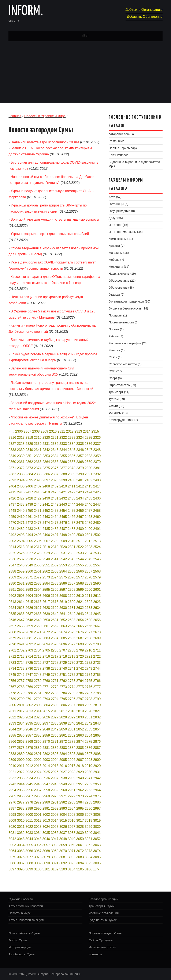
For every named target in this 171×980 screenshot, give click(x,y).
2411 (72, 486)
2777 (97, 687)
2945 (29, 784)
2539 (38, 559)
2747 (29, 675)
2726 (38, 663)
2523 (89, 547)
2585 (55, 583)
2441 (46, 504)
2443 (63, 504)
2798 (89, 699)
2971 (63, 796)
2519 (55, 547)
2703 (29, 650)
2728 (55, 663)
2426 (12, 498)
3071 (72, 851)
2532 (72, 553)
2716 (46, 656)
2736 (29, 668)
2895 (72, 754)
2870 (46, 742)
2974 (89, 796)
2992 (55, 808)
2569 (12, 577)
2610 (80, 596)
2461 (29, 517)
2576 (72, 577)
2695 (55, 644)
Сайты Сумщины (101, 940)
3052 (97, 839)
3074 (97, 851)
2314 (87, 431)
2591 (12, 590)
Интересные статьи (103, 947)
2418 (38, 492)
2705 (46, 650)
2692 (29, 644)
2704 (38, 650)
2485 (46, 529)
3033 (29, 833)
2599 (80, 590)
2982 (63, 802)
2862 (72, 735)
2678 (97, 632)
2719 (72, 656)
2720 (80, 656)
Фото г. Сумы (18, 940)
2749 (46, 675)
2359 (97, 456)
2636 (21, 614)
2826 (46, 717)
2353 (46, 456)
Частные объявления (104, 913)
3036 (55, 833)
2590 (97, 583)
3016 (72, 821)
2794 (55, 699)
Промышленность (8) (124, 322)
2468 (89, 517)
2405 (21, 486)
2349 (12, 456)
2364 (46, 462)
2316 (12, 438)
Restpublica (117, 141)
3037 (63, 833)
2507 (46, 541)
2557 (97, 565)
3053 (12, 845)
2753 (80, 675)
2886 (89, 748)
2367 (72, 462)
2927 (63, 772)
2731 (80, 663)
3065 (21, 851)
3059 (63, 845)
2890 (29, 754)
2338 (12, 450)
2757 (21, 681)
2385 (38, 474)
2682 (38, 638)
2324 (80, 438)
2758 (29, 681)
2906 (72, 760)
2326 (97, 438)
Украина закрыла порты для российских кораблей (50, 234)
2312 (70, 431)
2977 (21, 802)
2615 (29, 602)
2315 (95, 431)
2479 (89, 523)
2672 (46, 632)
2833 (12, 723)
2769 (29, 687)
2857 (29, 735)
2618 (55, 602)
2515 (21, 547)
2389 (72, 474)
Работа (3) (116, 336)
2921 (12, 772)
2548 (21, 565)
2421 (63, 492)
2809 (89, 705)
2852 (80, 729)
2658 (21, 626)
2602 (12, 596)
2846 (29, 729)
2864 (89, 735)
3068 (46, 851)
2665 (80, 626)
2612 (97, 596)
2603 (21, 596)
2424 (89, 492)
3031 (12, 833)
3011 (29, 821)
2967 (29, 796)
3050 (80, 839)
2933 (21, 778)
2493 (21, 535)
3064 (12, 851)
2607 (55, 596)
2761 (55, 681)
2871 (55, 742)
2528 (38, 553)
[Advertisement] (85, 73)
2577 (80, 577)
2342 (46, 450)
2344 (63, 450)
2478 (80, 523)
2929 (80, 772)
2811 (12, 711)
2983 (72, 802)
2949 (63, 784)
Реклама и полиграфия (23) (128, 343)
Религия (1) (117, 350)
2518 (46, 547)
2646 (12, 620)
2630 (63, 608)
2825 (38, 717)
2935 (38, 778)
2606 (46, 596)
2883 (63, 748)
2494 (29, 535)
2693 (38, 644)
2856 (21, 735)
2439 (29, 504)
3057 (46, 845)
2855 (12, 735)
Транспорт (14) (119, 392)
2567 (89, 571)
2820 (89, 711)
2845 (21, 729)
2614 (21, 602)
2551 (46, 565)
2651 (55, 620)
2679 (12, 638)
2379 (80, 468)
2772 (55, 687)
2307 (27, 431)
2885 (80, 748)
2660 (38, 626)
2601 (97, 590)
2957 (38, 790)
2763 (72, 681)
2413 (89, 486)
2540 (46, 559)
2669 (21, 632)
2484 (38, 529)
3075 (12, 857)
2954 (12, 790)
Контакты (95, 954)
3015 (63, 821)
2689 (97, 638)
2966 (21, 796)
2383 (21, 474)
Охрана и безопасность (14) (128, 308)
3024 (46, 827)
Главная (15, 116)
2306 (19, 431)
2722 (97, 656)
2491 (97, 529)
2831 (89, 717)
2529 (46, 553)
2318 (29, 438)
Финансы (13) (118, 413)
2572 (38, 577)
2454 (63, 511)
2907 (80, 760)
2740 (63, 668)
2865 (97, 735)
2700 (97, 644)
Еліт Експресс (118, 155)
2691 (21, 644)
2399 (63, 480)
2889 (21, 754)
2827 (55, 717)
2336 (89, 444)
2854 (97, 729)
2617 (46, 602)
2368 (80, 462)
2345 (72, 450)
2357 (80, 456)
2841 (80, 723)
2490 (89, 529)
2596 (55, 590)
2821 (97, 711)
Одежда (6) (117, 295)
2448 (12, 511)
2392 (97, 474)
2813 (29, 711)
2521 (72, 547)
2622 (89, 602)
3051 (89, 839)
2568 (97, 571)
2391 (89, 474)
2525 (12, 553)
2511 (80, 541)
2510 (72, 541)
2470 (12, 523)
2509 (63, 541)
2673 (55, 632)
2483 (29, 529)
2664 (72, 626)
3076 (21, 857)
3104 (72, 869)
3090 (46, 863)
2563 (55, 571)
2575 (63, 577)
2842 (89, 723)
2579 (97, 577)
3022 (29, 827)
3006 (80, 815)
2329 (29, 444)
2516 (29, 547)
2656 (97, 620)
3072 (80, 851)
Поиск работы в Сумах (24, 933)
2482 (21, 529)
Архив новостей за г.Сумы (27, 920)
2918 (80, 766)
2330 (38, 444)
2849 (55, 729)
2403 (97, 480)
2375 (46, 468)
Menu (86, 36)
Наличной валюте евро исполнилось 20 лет (45, 142)
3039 (80, 833)
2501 (89, 535)
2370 (97, 462)
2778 (12, 693)
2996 (89, 808)
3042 (12, 839)
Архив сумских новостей (26, 906)
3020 (12, 827)
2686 (72, 638)
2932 (12, 778)
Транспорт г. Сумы (102, 906)
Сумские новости (21, 899)
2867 (21, 742)
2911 (21, 766)
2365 (55, 462)
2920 (97, 766)
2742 (80, 668)
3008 (97, 815)
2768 (21, 687)
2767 (12, 687)
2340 (29, 450)
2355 (63, 456)
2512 (89, 541)
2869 (38, 742)
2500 (80, 535)
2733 (97, 663)
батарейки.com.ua (121, 134)
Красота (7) (117, 246)
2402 (89, 480)
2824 (29, 717)
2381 (97, 468)
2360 (12, 462)
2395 (29, 480)
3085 (97, 857)
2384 (29, 474)
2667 (97, 626)
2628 (46, 608)
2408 (46, 486)
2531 (63, 553)
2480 (97, 523)
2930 (89, 772)
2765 (89, 681)
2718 (63, 656)
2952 (89, 784)
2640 (55, 614)
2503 (12, 541)
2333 (63, 444)
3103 (63, 869)
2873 (72, 742)
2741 (72, 668)
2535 (97, 553)
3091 (55, 863)
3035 (46, 833)
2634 (97, 608)
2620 (72, 602)
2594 (38, 590)
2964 (97, 790)
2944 (21, 784)
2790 (21, 699)
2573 (46, 577)
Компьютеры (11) (121, 239)
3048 (63, 839)
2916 (63, 766)
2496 (46, 535)
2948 (55, 784)
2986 (97, 802)
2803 (38, 705)
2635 (12, 614)
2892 (46, 754)
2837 (46, 723)
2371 (12, 468)
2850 (63, 729)
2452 (46, 511)
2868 (29, 742)
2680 (21, 638)
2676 (80, 632)
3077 (29, 857)
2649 (38, 620)
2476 (63, 523)
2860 (55, 735)
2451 (38, 511)
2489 (80, 529)
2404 (12, 486)
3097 (12, 869)
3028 (80, 827)
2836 (38, 723)
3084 (89, 857)
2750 (55, 675)
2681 (29, 638)
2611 (89, 596)
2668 (12, 632)
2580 (12, 583)
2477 (72, 523)
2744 (97, 668)
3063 (97, 845)
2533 (80, 553)
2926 (55, 772)
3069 (55, 851)
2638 (38, 614)
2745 (12, 675)
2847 (38, 729)
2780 (29, 693)
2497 (55, 535)
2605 (38, 596)
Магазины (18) (119, 253)
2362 (29, 462)
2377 (63, 468)
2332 (55, 444)
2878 (21, 748)
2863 (80, 735)
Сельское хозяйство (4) (125, 364)
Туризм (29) (117, 399)
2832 (97, 717)
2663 (63, 626)
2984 (80, 802)
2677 (89, 632)
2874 (80, 742)
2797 (80, 699)
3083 (80, 857)
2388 (63, 474)
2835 (29, 723)
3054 (21, 845)
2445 (80, 504)
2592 (21, 590)
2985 (89, 802)
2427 (21, 498)
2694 (46, 644)
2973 (80, 796)
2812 (21, 711)
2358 (89, 456)
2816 (55, 711)
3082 (72, 857)
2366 (63, 462)
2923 (29, 772)
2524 (97, 547)
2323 (72, 438)
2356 (72, 456)
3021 (21, 827)
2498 (63, 535)
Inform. (26, 11)
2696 (63, 644)
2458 (97, 511)
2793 (46, 699)
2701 (12, 650)
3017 (80, 821)
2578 (89, 577)
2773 (63, 687)
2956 (29, 790)
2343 (55, 450)
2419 (46, 492)
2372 (21, 468)
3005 (72, 815)
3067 (38, 851)
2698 (80, 644)
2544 (80, 559)
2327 (12, 444)
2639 (46, 614)
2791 (29, 699)
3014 (55, 821)
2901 (29, 760)
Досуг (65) (116, 218)
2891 (38, 754)
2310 (53, 431)
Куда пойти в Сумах (103, 920)
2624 (12, 608)
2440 (38, 504)
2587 (72, 583)
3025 (55, 827)
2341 (38, 450)
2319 (38, 438)
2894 (63, 754)
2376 (55, 468)
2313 (78, 431)
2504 (21, 541)
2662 (55, 626)
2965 (12, 796)
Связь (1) (115, 357)
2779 (21, 693)
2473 (38, 523)
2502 (97, 535)
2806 (63, 705)
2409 (55, 486)
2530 (55, 553)
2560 (29, 571)
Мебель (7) (116, 260)
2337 (97, 444)
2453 (55, 511)
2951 (80, 784)
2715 (38, 656)
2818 (72, 711)
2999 (21, 815)
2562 (46, 571)
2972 (72, 796)
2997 (97, 808)
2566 (80, 571)
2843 (97, 723)
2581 (21, 583)
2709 (80, 650)
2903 (46, 760)
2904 (55, 760)
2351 (29, 456)
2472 (29, 523)
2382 (12, 474)
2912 (29, 766)
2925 (46, 772)
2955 (21, 790)
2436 (97, 498)
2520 (63, 547)
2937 (55, 778)
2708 (72, 650)
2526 (21, 553)
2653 (72, 620)
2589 (89, 583)
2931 (97, 772)
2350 (21, 456)
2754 (89, 675)
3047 (55, 839)
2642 (72, 614)
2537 (21, 559)
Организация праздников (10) (129, 301)
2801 (21, 705)
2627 (38, 608)
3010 (21, 821)
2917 (72, 766)
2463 (46, 517)
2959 (55, 790)
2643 (80, 614)
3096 (97, 863)
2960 (63, 790)
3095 (89, 863)
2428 (29, 498)
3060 (72, 845)
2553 (63, 565)
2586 (63, 583)
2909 (97, 760)
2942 (97, 778)
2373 (29, 468)
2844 (12, 729)
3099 (29, 869)
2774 (72, 687)
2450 (29, 511)
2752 (72, 675)
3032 (21, 833)
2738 (46, 668)
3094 (80, 863)
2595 (46, 590)
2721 (89, 656)
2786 (80, 693)
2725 (29, 663)
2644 (89, 614)
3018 (89, 821)
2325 (89, 438)
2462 (38, 517)
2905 (63, 760)
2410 (63, 486)
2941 (89, 778)
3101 (46, 869)
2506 (38, 541)
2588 (80, 583)
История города (20, 947)
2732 (89, 663)
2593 (29, 590)
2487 (63, 529)
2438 (21, 504)
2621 (80, 602)
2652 (63, 620)
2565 (72, 571)
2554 (72, 565)
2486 (55, 529)
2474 (46, 523)
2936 (46, 778)
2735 (21, 668)
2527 (29, 553)
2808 (80, 705)
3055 (29, 845)
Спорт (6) (115, 378)
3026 (63, 827)
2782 (46, 693)
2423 (80, 492)
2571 (29, 577)
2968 (38, 796)
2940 (80, 778)
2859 (46, 735)
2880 (38, 748)
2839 (63, 723)
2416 (21, 492)
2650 (46, 620)
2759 (38, 681)
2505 (29, 541)
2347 (89, 450)
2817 (63, 711)
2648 (29, 620)
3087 (21, 863)
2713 (21, 656)
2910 (12, 766)
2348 (97, 450)
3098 (21, 869)
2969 (46, 796)
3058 (55, 845)
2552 (55, 565)
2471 (21, 523)
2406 (29, 486)
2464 (55, 517)
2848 (46, 729)
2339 (21, 450)
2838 (55, 723)
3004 (63, 815)
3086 (12, 863)
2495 (38, 535)
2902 (38, 760)
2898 (97, 754)
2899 (12, 760)
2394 (21, 480)
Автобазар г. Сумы (21, 954)
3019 (97, 821)
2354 (55, 456)
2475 (55, 523)
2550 (38, 565)
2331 (46, 444)
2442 (55, 504)
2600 (89, 590)
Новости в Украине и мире (45, 116)
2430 (46, 498)
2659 (29, 626)
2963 (89, 790)
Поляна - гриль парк (123, 148)
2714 (29, 656)
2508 (55, 541)
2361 (21, 462)
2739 (55, 668)
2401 (80, 480)
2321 (55, 438)
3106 (89, 869)
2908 (89, 760)
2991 (46, 808)
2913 (38, 766)
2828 (63, 717)
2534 (89, 553)
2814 (38, 711)
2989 (29, 808)
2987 (12, 808)
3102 (55, 869)
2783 (55, 693)
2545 (89, 559)
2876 (97, 742)
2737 (38, 668)
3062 (89, 845)
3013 (46, 821)
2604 (29, 596)
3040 (89, 833)
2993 (63, 808)
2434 (80, 498)
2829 (72, 717)
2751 (63, 675)
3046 (46, 839)
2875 (89, 742)
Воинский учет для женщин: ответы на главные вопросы (55, 219)
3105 (80, 869)
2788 (97, 693)
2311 (61, 431)
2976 (12, 802)
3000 (29, 815)
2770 (38, 687)
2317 (21, 438)
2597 (63, 590)
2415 (12, 492)
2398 (55, 480)
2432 (63, 498)
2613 (12, 602)
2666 (89, 626)
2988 (21, 808)
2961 (72, 790)
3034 (38, 833)
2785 (72, 693)
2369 (89, 462)
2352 (38, 456)
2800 (12, 705)
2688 (89, 638)
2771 (46, 687)
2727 (46, 663)
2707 (63, 650)
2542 (63, 559)
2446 (89, 504)
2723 (12, 663)
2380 (89, 468)
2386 (46, 474)
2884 (72, 748)
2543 (72, 559)
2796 (72, 699)
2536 (12, 559)
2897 (89, 754)
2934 (29, 778)
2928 (72, 772)
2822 (12, 717)
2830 (80, 717)
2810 (97, 705)
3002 (46, 815)
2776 (89, 687)
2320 (46, 438)
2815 (46, 711)
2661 (46, 626)
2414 (97, 486)
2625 (21, 608)
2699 (89, 644)
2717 (55, 656)
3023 (38, 827)
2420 (55, 492)
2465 (63, 517)
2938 (63, 778)
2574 (55, 577)
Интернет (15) (118, 225)
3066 (29, 851)
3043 (21, 839)
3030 (97, 827)
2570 (21, 577)
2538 (29, 559)
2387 (55, 474)
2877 (12, 748)
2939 (72, 778)
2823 (21, 717)
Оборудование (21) (122, 281)
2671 (38, 632)
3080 (55, 857)
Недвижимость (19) (122, 274)
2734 (12, 668)
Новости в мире (20, 913)
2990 (38, 808)
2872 (63, 742)
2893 (55, 754)
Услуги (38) (116, 406)
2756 (12, 681)
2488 (72, 529)
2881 (46, 748)
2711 (97, 650)
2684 (55, 638)
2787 (89, 693)
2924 (38, 772)
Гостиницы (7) (118, 204)
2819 (80, 711)
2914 (46, 766)
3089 (38, 863)
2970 (55, 796)
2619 (63, 602)
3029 (89, 827)
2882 (55, 748)
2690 (12, 644)
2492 (12, 535)
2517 (38, 547)
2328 (21, 444)
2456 (80, 511)
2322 (63, 438)
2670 (29, 632)
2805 (55, 705)
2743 (89, 668)
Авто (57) (115, 197)
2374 (38, 468)
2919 (89, 766)
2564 (63, 571)
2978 (29, 802)
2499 (72, 535)
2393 (12, 480)
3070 (63, 851)
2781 (38, 693)
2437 (12, 504)
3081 (63, 857)
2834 (21, 723)
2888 (12, 754)
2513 (97, 541)
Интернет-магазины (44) (126, 232)
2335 (80, 444)
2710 (89, 650)
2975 (97, 796)
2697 (72, 644)
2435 (89, 498)
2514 (12, 547)
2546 (97, 559)
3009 (12, 821)
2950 (72, 784)
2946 (38, 784)
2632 (80, 608)
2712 (12, 656)
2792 (38, 699)
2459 (12, 517)
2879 (29, 748)
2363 (38, 462)
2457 (89, 511)
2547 (12, 565)
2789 (12, 699)
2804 (46, 705)
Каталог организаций (104, 899)
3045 (38, 839)
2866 (12, 742)
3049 (72, 839)
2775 (80, 687)
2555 (80, 565)
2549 (29, 565)
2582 (29, 583)
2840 (72, 723)
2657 (12, 626)
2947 (46, 784)
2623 (97, 602)
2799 (97, 699)
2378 (72, 468)
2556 (89, 565)
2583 (38, 583)
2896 (80, 754)
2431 (55, 498)
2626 (29, 608)
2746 (21, 675)
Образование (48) (121, 288)
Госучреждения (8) (122, 211)
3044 (29, 839)
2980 (46, 802)
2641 (63, 614)
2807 (72, 705)
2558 (12, 571)
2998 (12, 815)
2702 (21, 650)
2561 (38, 571)
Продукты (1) (118, 315)
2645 (97, 614)
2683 (46, 638)
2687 (80, 638)
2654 (80, 620)
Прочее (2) (116, 329)
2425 (97, 492)
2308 (36, 431)
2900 (21, 760)
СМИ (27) (115, 371)
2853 (89, 729)
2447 (97, 504)
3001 (38, 815)
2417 (29, 492)
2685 (63, 638)
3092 (63, 863)
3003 (55, 815)
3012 (38, 821)
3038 (72, 833)
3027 (72, 827)
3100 (38, 869)
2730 (72, 663)
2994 (72, 808)
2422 (72, 492)
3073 (89, 851)
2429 (38, 498)
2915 (55, 766)
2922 (21, 772)
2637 (29, 614)
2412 (80, 486)
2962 (80, 790)
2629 (55, 608)
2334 (72, 444)
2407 (38, 486)
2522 (80, 547)
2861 (63, 735)
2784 (63, 693)
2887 (97, 748)
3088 (29, 863)
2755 (97, 675)
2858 (38, 735)
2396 (38, 480)
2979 (38, 802)
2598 (72, 590)
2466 (72, 517)
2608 (63, 596)
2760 (46, 681)
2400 (72, 480)
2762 (63, 681)
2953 (97, 784)
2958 (46, 790)
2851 (72, 729)
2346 (80, 450)
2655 (89, 620)
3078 (38, 857)
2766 (97, 681)
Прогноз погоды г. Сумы (105, 933)
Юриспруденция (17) (123, 420)
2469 (97, 517)
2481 (12, 529)
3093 (72, 863)
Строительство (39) (122, 385)
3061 (80, 845)
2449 (21, 511)
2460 (21, 517)
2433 (72, 498)
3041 (97, 833)
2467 (80, 517)
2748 (38, 675)
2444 (72, 504)
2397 (46, 480)
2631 (72, 608)
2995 (80, 808)
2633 (89, 608)
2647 (21, 620)
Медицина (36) (119, 267)
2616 (38, 602)
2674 (63, 632)
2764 (80, 681)
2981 (55, 802)
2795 (63, 699)
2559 (21, 571)
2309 (44, 431)
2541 (55, 559)
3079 (46, 857)
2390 (80, 474)
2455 (72, 511)
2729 (63, 663)
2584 (46, 583)
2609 (72, 596)
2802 (29, 705)
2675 (72, 632)
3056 (38, 845)
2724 (21, 663)
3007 (89, 815)
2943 (12, 784)
